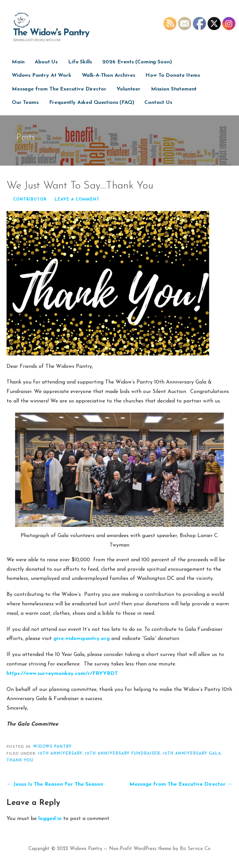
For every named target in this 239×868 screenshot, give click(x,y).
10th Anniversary (60, 754)
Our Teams (25, 103)
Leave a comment (77, 200)
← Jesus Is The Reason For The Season (55, 784)
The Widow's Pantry (51, 33)
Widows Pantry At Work (42, 75)
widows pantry (52, 747)
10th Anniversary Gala (192, 754)
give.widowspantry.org (82, 639)
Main (18, 62)
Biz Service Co (195, 849)
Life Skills (80, 62)
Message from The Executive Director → (181, 784)
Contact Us (158, 103)
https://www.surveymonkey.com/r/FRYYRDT (62, 674)
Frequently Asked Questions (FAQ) (92, 103)
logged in (50, 819)
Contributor (30, 200)
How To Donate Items (173, 75)
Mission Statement (174, 89)
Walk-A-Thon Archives (109, 75)
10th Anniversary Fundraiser (123, 754)
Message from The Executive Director (59, 89)
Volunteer (129, 89)
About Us (46, 62)
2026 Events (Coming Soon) (137, 62)
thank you (20, 761)
